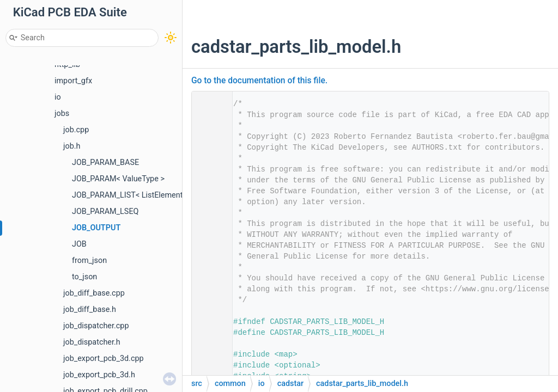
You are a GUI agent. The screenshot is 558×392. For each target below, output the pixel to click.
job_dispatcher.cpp (96, 326)
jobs (62, 114)
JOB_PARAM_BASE (105, 163)
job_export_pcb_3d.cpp (104, 359)
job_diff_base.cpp (94, 293)
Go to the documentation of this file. (259, 81)
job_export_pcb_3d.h (99, 375)
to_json (84, 277)
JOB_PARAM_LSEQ (105, 212)
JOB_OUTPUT (96, 228)
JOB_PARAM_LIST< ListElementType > (139, 195)
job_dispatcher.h (92, 342)
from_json (89, 261)
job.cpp (76, 130)
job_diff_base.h (90, 310)
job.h (72, 146)
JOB (79, 244)
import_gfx (73, 81)
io (58, 97)
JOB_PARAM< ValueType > (118, 179)
